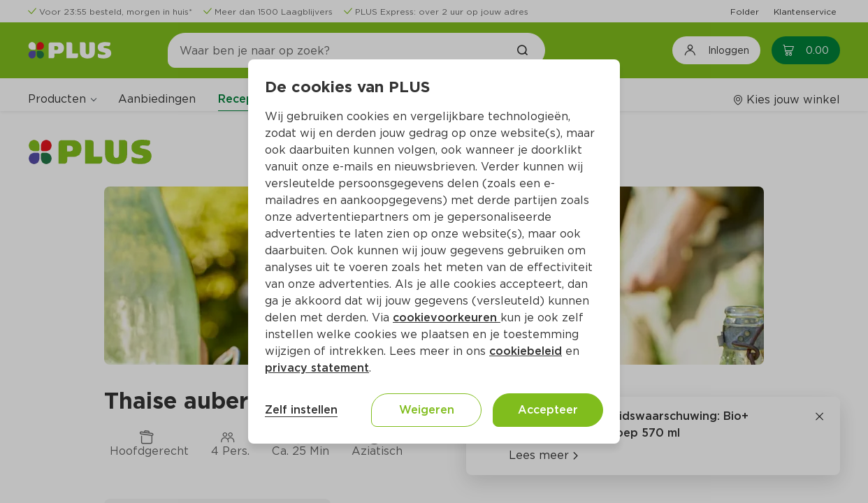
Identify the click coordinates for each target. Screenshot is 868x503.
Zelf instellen (301, 410)
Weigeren (427, 410)
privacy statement (317, 368)
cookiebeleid (526, 351)
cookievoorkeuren (447, 318)
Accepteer (548, 410)
